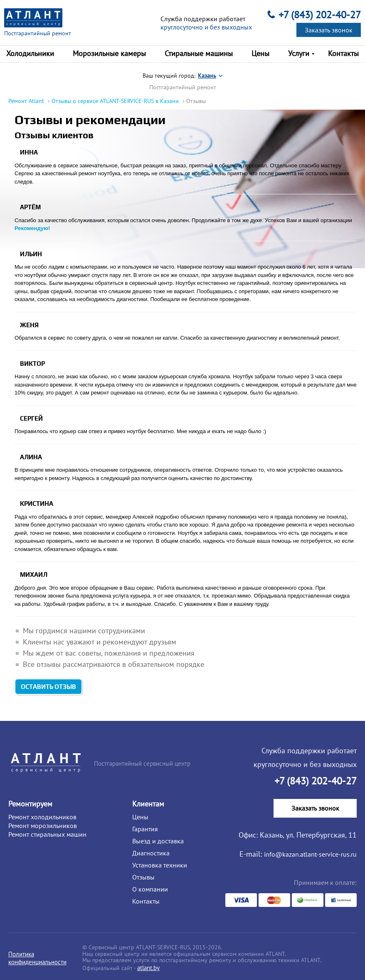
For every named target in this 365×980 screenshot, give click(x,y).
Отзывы (143, 877)
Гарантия (145, 829)
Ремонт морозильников (43, 826)
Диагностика (151, 853)
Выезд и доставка (158, 841)
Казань (207, 76)
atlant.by (148, 968)
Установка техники (160, 865)
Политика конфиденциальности (37, 958)
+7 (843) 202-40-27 (320, 15)
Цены (140, 817)
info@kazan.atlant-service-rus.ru (310, 854)
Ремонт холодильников (42, 817)
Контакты (146, 901)
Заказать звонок (329, 30)
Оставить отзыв (48, 190)
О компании (150, 889)
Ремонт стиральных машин (47, 834)
